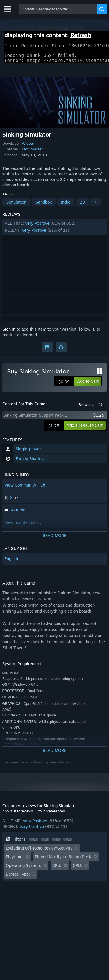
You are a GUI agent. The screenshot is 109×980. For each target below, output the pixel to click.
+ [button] (96, 205)
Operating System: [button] (23, 869)
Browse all (90, 408)
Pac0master (32, 153)
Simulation (16, 205)
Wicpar (28, 147)
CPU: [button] (57, 869)
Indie (66, 205)
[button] (55, 230)
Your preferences (51, 815)
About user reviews (18, 815)
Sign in (9, 332)
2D (82, 205)
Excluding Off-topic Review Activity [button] (39, 851)
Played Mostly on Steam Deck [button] (63, 860)
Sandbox (44, 205)
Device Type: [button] (18, 878)
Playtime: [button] (15, 860)
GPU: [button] (77, 869)
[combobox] (58, 9)
